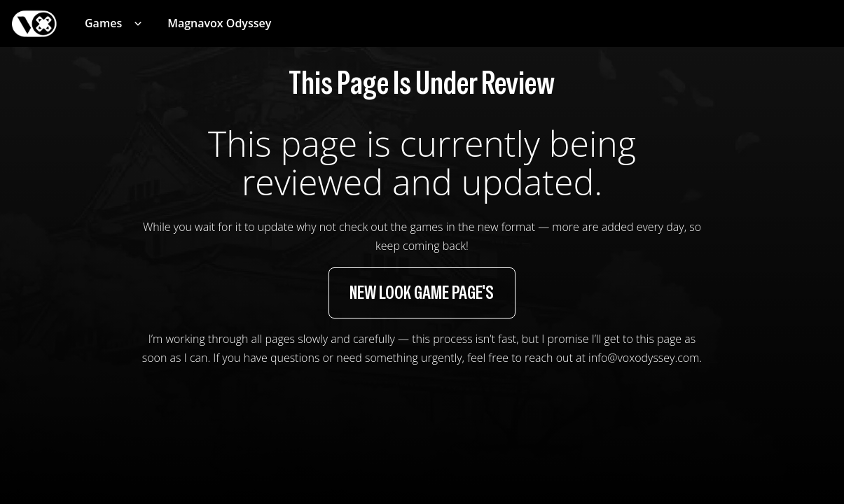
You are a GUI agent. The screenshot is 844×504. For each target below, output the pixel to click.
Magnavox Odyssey (219, 23)
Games (103, 23)
